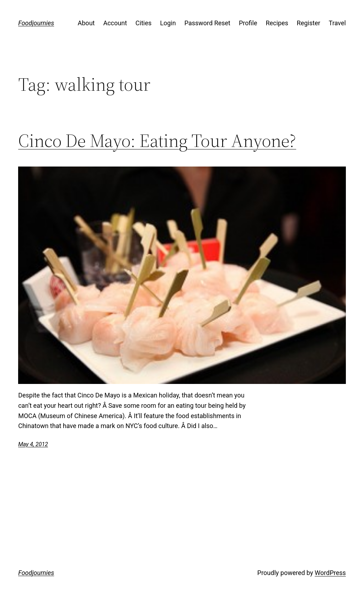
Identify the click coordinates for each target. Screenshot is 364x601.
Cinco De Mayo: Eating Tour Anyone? (157, 141)
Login (168, 23)
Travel (337, 23)
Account (115, 23)
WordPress (330, 573)
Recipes (277, 23)
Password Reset (207, 23)
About (86, 23)
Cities (143, 23)
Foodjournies (36, 23)
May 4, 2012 (33, 444)
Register (309, 23)
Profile (248, 23)
